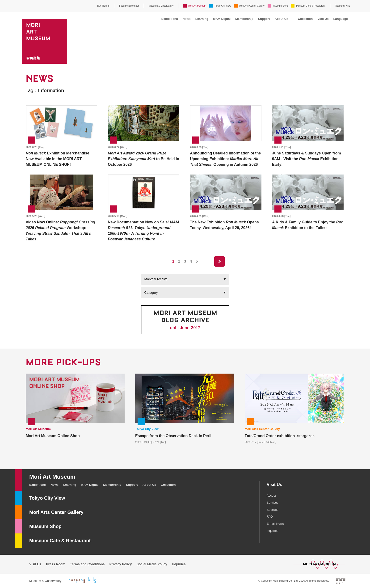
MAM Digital (222, 19)
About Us (282, 19)
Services (273, 503)
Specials (272, 510)
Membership (244, 19)
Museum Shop (280, 6)
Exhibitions (170, 19)
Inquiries (272, 531)
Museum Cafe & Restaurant (311, 6)
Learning (202, 19)
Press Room (56, 564)
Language (341, 19)
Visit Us (323, 19)
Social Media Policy (152, 564)
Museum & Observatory (161, 6)
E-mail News (275, 524)
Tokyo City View (223, 6)
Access (272, 496)
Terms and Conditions (87, 564)
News (187, 19)
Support (264, 19)
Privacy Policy (121, 564)
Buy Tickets (103, 6)
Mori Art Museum (197, 6)
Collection (305, 19)
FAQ (270, 517)
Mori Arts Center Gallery (252, 6)
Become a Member (129, 6)
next (219, 261)
